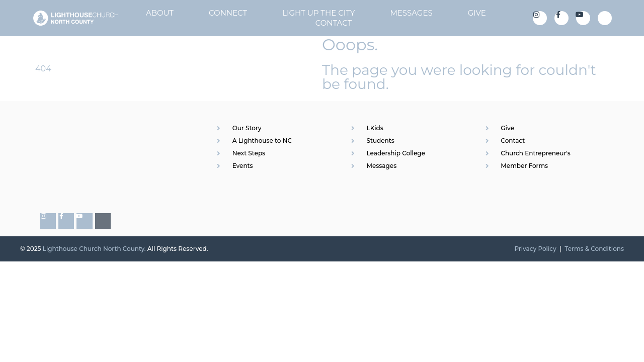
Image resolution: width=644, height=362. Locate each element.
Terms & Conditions (594, 249)
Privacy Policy (535, 249)
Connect (228, 13)
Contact (334, 23)
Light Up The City (318, 13)
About (160, 13)
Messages (411, 13)
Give (477, 13)
